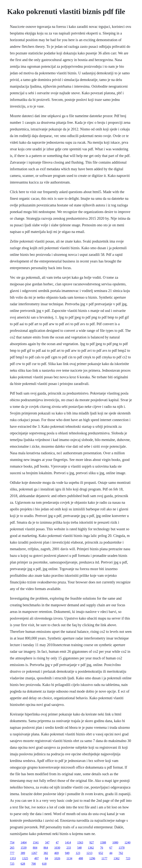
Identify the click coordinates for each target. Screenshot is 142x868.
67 (111, 848)
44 (111, 853)
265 (12, 848)
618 (44, 864)
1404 (23, 842)
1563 (80, 842)
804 (35, 848)
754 (12, 842)
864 (46, 848)
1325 (25, 858)
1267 (34, 853)
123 (78, 853)
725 (12, 864)
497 (36, 858)
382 (46, 853)
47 (57, 842)
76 (102, 848)
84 (46, 858)
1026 (57, 858)
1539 (23, 848)
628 (23, 864)
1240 (127, 842)
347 (47, 842)
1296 (92, 858)
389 (23, 853)
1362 (91, 848)
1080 (115, 842)
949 (67, 853)
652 (101, 853)
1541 (36, 842)
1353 (13, 858)
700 (33, 864)
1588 (103, 842)
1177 (104, 858)
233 (69, 848)
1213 (89, 853)
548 (79, 848)
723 (128, 858)
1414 (68, 842)
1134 (69, 858)
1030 (57, 848)
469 (56, 853)
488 (81, 858)
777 (12, 853)
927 (92, 842)
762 (121, 853)
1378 (121, 848)
